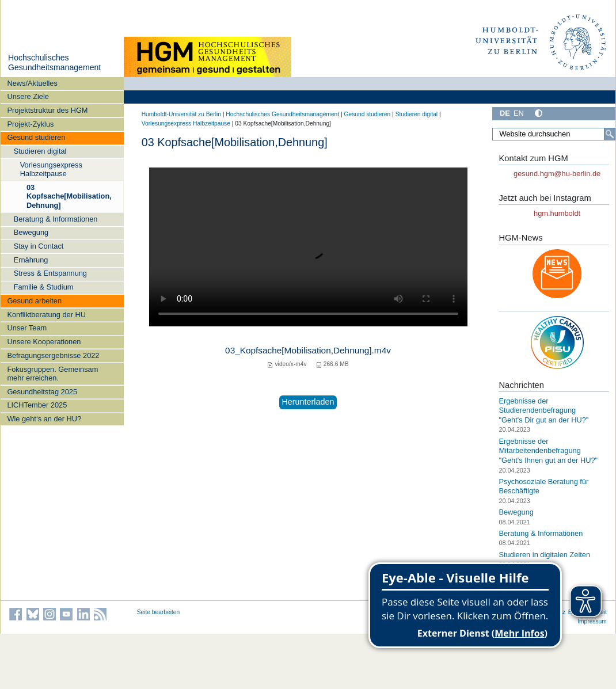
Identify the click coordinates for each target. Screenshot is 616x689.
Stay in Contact (39, 246)
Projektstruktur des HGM (47, 110)
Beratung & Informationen (56, 219)
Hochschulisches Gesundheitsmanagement (54, 63)
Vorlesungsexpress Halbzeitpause (51, 169)
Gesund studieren (36, 137)
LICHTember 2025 (37, 405)
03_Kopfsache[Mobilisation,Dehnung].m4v (308, 350)
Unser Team (27, 328)
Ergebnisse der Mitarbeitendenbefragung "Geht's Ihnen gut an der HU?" (548, 451)
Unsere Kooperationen (44, 342)
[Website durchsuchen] (554, 134)
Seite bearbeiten (159, 612)
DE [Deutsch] (505, 113)
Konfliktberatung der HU (46, 315)
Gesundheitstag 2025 (42, 392)
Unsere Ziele (28, 96)
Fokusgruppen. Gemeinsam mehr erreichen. (52, 374)
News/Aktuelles (32, 83)
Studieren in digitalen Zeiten (544, 555)
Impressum (592, 621)
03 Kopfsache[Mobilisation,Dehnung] (69, 196)
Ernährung (31, 260)
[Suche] (610, 134)
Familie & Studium (44, 287)
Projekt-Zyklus (30, 124)
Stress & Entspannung (50, 273)
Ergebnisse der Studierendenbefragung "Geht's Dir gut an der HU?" (543, 410)
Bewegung (31, 232)
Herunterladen (308, 402)
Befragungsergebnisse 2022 (53, 355)
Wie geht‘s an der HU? (44, 419)
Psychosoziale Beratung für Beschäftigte (543, 486)
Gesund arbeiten (34, 301)
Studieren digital (40, 151)
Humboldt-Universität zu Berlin (181, 114)
